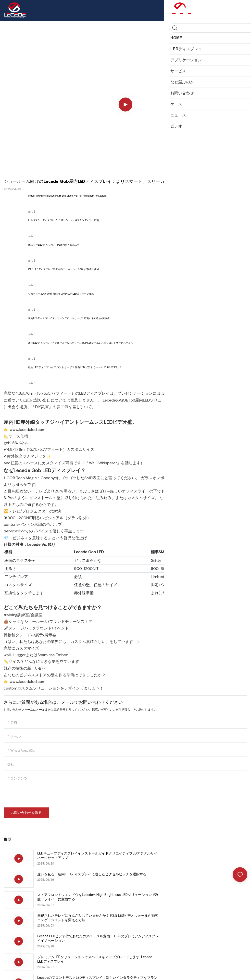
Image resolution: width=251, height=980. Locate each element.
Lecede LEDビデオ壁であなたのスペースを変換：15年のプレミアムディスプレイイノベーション (81, 897)
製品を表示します (226, 204)
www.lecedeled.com (27, 430)
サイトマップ (51, 971)
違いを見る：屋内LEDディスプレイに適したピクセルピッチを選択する (202, 855)
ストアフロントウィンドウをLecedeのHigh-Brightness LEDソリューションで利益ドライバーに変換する (79, 876)
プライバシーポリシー (79, 971)
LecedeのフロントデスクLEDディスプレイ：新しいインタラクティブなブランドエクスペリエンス (80, 918)
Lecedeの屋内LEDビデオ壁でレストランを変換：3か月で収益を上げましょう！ (81, 938)
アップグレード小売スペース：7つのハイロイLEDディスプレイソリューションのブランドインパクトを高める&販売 (203, 918)
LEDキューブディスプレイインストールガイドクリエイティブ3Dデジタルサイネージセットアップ (80, 855)
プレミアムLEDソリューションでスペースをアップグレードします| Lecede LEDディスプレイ (202, 897)
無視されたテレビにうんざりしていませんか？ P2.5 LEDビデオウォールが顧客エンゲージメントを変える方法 (202, 876)
